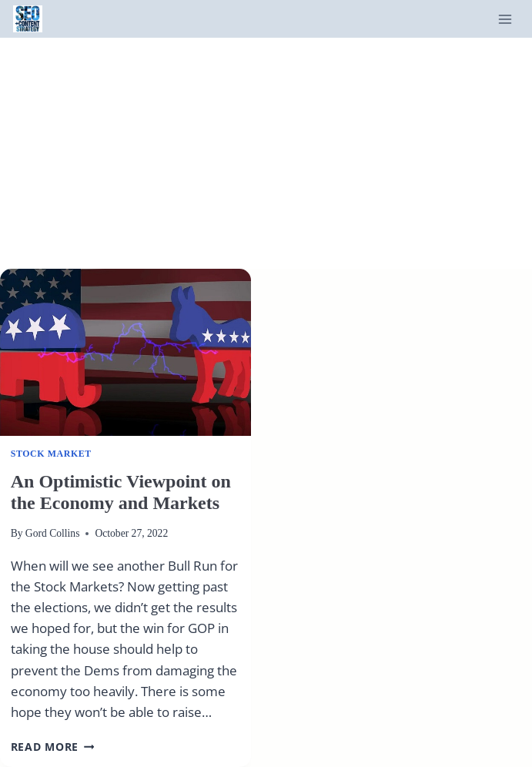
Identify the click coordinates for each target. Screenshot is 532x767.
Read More (53, 747)
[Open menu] (505, 19)
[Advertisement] (266, 153)
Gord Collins (53, 533)
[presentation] (125, 352)
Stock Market (51, 454)
